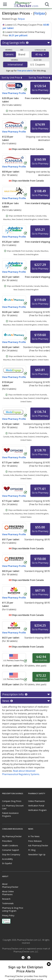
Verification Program (37, 810)
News (26, 701)
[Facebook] (23, 958)
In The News (34, 836)
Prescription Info (26, 694)
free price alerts (25, 71)
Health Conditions (10, 845)
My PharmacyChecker (12, 836)
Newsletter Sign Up (37, 854)
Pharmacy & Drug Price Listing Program (13, 909)
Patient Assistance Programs (10, 815)
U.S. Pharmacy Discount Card (13, 807)
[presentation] (26, 970)
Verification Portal (36, 806)
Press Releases (35, 841)
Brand (22, 54)
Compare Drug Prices (12, 801)
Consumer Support (11, 850)
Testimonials (8, 903)
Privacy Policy (8, 915)
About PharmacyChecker (10, 885)
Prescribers (7, 841)
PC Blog (32, 850)
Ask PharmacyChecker (38, 845)
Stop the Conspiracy (11, 854)
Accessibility (7, 859)
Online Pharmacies (37, 801)
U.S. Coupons (38, 64)
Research (6, 899)
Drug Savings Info (26, 43)
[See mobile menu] (4, 4)
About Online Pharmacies (8, 893)
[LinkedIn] (29, 958)
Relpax (40, 13)
